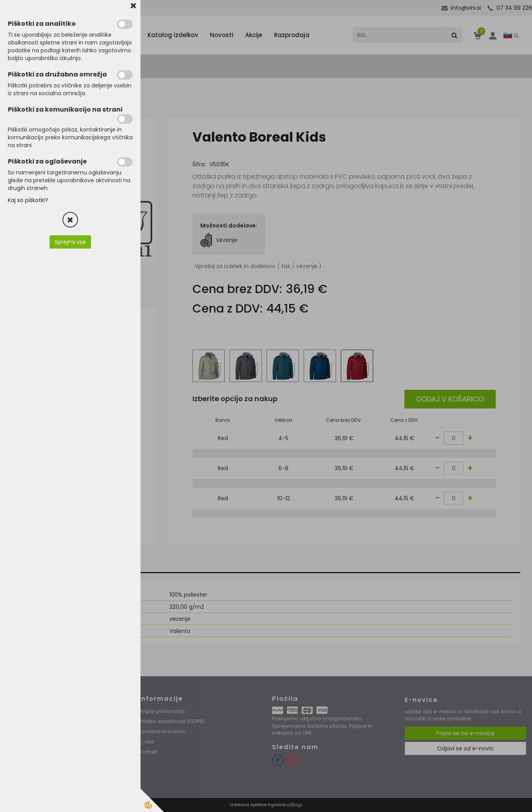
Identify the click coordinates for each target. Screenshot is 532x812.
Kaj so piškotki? (28, 200)
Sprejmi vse (70, 242)
